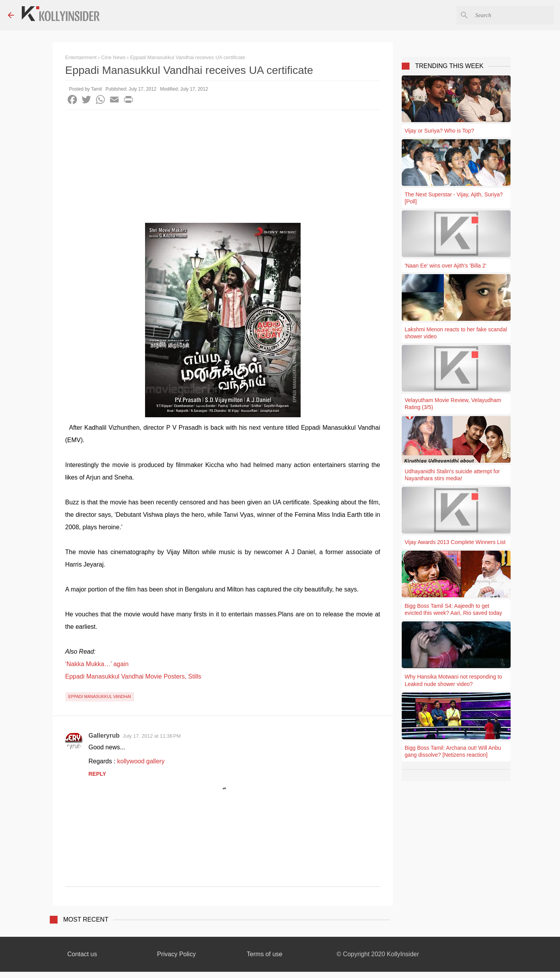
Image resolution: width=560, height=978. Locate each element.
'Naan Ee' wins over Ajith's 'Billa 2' (446, 266)
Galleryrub (104, 736)
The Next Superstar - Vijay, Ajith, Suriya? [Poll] (454, 198)
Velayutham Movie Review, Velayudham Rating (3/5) (453, 404)
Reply (97, 774)
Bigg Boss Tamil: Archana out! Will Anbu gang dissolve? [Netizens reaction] (453, 751)
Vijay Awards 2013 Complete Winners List (455, 542)
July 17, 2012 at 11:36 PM (152, 736)
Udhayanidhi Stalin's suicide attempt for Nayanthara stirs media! (452, 475)
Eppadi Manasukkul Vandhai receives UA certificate (187, 57)
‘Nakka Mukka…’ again (97, 664)
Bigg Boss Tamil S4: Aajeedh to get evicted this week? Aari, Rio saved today (454, 609)
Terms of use (265, 954)
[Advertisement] (223, 168)
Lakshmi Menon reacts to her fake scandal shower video (456, 333)
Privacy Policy (177, 954)
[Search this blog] (513, 15)
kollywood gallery (141, 761)
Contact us (82, 954)
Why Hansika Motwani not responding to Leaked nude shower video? (454, 680)
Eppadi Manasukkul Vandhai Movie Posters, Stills (133, 676)
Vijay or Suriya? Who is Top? (439, 131)
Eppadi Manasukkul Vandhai (100, 696)
